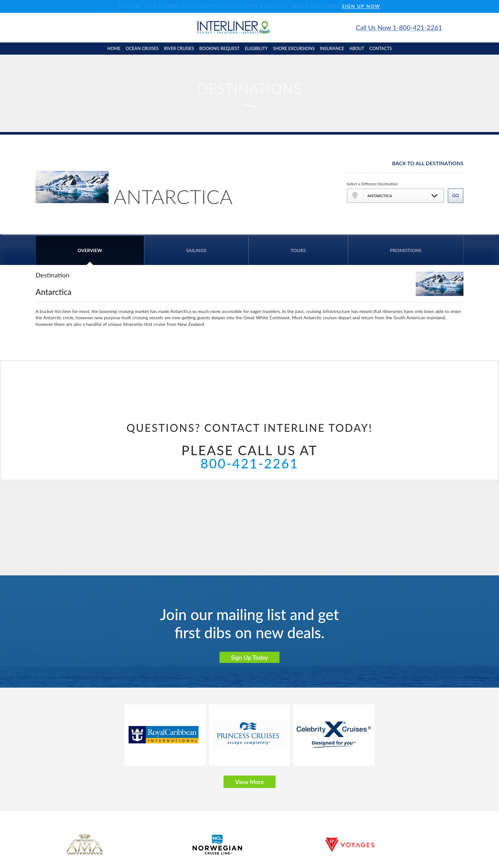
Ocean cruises (142, 48)
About (357, 48)
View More (249, 782)
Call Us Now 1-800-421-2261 (399, 27)
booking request (220, 48)
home (114, 48)
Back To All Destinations (428, 163)
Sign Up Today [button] (250, 657)
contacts (381, 48)
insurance (332, 48)
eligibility (256, 48)
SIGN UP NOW (361, 6)
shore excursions (294, 48)
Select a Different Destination (372, 184)
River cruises (179, 48)
